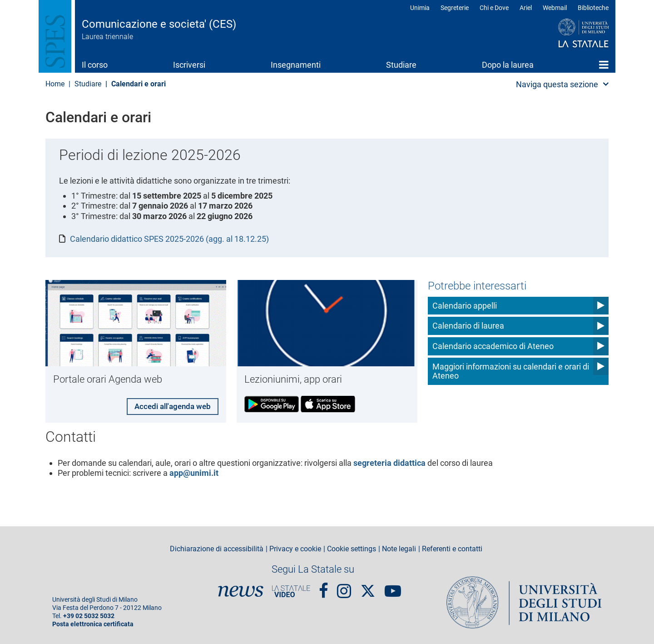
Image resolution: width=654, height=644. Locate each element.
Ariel (526, 8)
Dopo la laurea (508, 65)
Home (604, 65)
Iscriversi (189, 65)
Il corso (95, 65)
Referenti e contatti (452, 548)
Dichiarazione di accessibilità (217, 548)
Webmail (555, 8)
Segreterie (455, 8)
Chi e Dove (494, 8)
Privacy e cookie (295, 548)
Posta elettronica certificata (93, 623)
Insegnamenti (296, 65)
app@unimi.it (194, 472)
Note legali (399, 548)
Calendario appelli (465, 306)
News (241, 590)
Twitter (368, 585)
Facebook (324, 586)
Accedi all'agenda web (170, 405)
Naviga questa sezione (557, 84)
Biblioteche (593, 8)
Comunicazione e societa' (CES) (159, 24)
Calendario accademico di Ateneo (493, 346)
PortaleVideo (291, 590)
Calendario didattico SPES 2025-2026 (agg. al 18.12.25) (169, 239)
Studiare (401, 65)
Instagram (344, 586)
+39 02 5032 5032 (89, 615)
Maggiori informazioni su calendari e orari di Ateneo (511, 371)
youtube (393, 586)
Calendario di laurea (468, 326)
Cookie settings (352, 548)
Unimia (420, 8)
